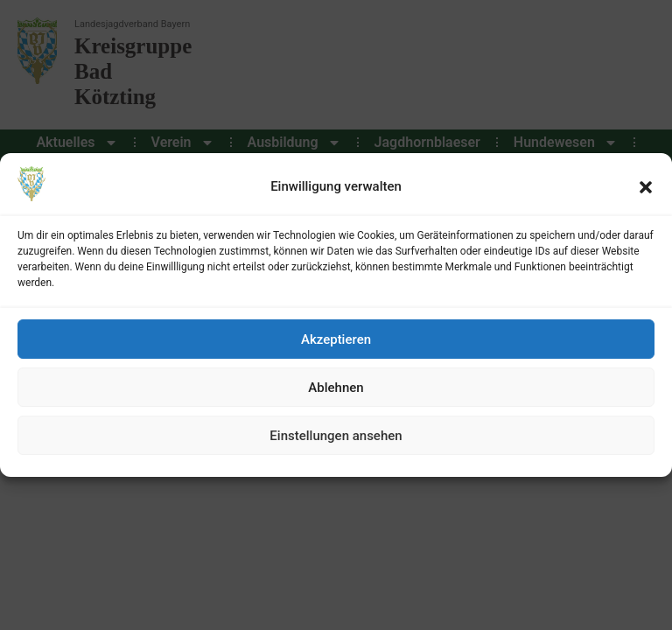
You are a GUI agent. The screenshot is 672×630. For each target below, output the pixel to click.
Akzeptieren (336, 339)
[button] (646, 187)
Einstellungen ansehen (336, 436)
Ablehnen (336, 388)
